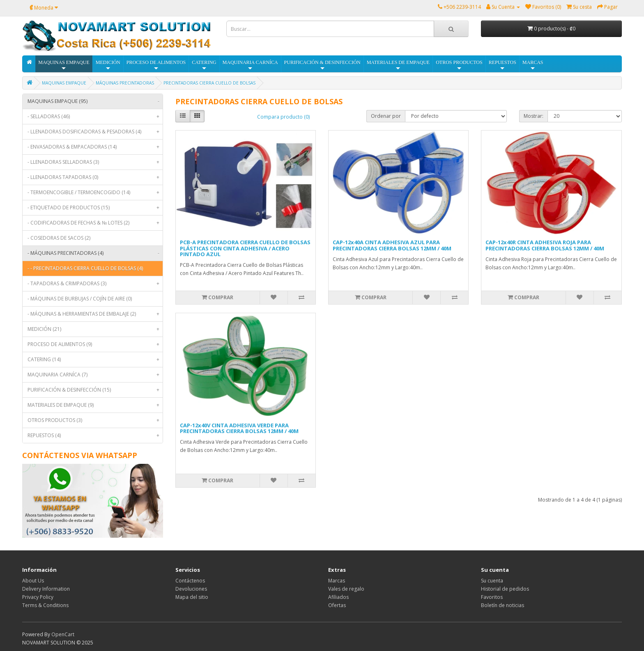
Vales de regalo (346, 589)
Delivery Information (46, 589)
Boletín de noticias (503, 605)
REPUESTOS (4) (95, 436)
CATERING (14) (95, 360)
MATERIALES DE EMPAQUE (398, 65)
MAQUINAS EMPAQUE (64, 65)
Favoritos (492, 597)
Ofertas (337, 605)
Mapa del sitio (192, 597)
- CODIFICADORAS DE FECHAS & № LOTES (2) (95, 223)
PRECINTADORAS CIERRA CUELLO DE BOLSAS (209, 83)
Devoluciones (191, 589)
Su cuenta (492, 581)
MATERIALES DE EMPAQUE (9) (95, 405)
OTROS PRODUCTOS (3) (95, 420)
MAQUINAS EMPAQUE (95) (95, 101)
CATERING (204, 65)
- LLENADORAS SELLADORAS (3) (95, 162)
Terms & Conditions (45, 605)
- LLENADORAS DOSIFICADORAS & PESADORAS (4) (95, 132)
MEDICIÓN (108, 65)
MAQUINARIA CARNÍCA (250, 65)
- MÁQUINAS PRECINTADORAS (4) (95, 253)
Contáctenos (190, 581)
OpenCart (63, 634)
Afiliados (338, 597)
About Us (33, 581)
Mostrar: (534, 116)
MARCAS (533, 65)
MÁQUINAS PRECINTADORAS (125, 83)
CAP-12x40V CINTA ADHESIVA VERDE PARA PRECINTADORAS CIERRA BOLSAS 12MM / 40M (239, 428)
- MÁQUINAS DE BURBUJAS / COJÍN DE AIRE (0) (80, 299)
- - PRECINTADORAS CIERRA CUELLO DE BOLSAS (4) (85, 268)
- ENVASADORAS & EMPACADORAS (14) (95, 147)
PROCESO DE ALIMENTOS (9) (95, 344)
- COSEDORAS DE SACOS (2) (59, 238)
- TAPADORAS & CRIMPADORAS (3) (95, 284)
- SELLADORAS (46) (95, 117)
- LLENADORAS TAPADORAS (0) (95, 177)
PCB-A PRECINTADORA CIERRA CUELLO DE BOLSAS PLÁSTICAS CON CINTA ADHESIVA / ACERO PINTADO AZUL (245, 248)
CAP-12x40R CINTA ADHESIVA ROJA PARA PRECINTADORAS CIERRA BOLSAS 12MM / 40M (545, 245)
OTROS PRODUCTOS (459, 65)
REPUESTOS (503, 65)
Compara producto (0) (283, 117)
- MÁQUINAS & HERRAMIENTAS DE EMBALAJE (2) (95, 314)
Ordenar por (386, 116)
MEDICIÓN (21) (95, 329)
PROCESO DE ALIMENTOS (156, 65)
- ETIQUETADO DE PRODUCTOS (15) (95, 208)
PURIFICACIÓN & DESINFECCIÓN (322, 65)
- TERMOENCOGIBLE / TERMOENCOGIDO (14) (95, 193)
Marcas (337, 581)
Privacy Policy (38, 597)
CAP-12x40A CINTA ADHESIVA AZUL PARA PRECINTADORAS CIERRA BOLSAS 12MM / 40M (392, 245)
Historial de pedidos (505, 589)
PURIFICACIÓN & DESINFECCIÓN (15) (95, 390)
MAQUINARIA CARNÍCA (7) (95, 375)
